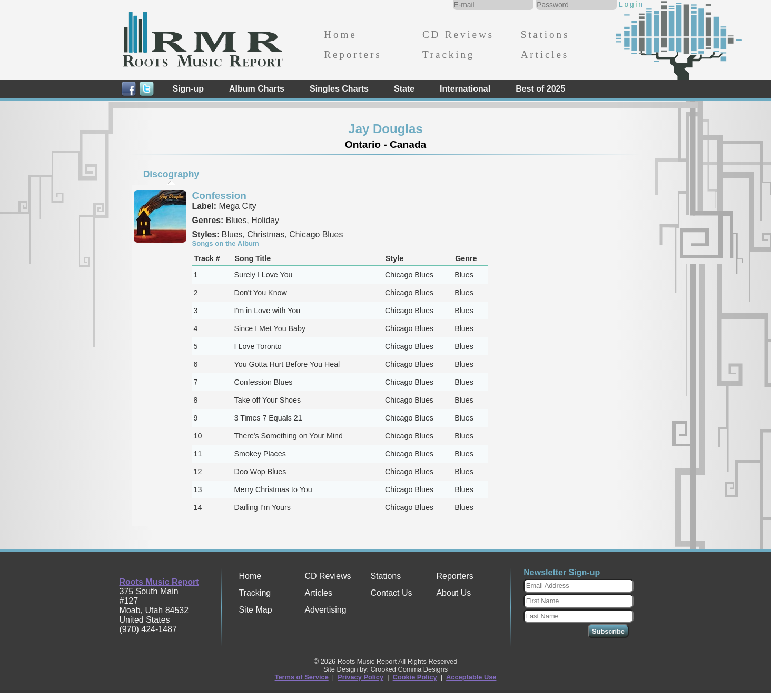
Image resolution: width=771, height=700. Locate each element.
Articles (545, 54)
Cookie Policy (415, 677)
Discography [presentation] (171, 174)
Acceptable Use (471, 677)
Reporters (353, 54)
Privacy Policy (360, 677)
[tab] (171, 174)
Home (340, 34)
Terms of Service (302, 677)
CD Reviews (458, 34)
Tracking (448, 54)
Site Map (255, 610)
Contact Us (391, 593)
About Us (453, 593)
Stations (545, 34)
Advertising (325, 610)
